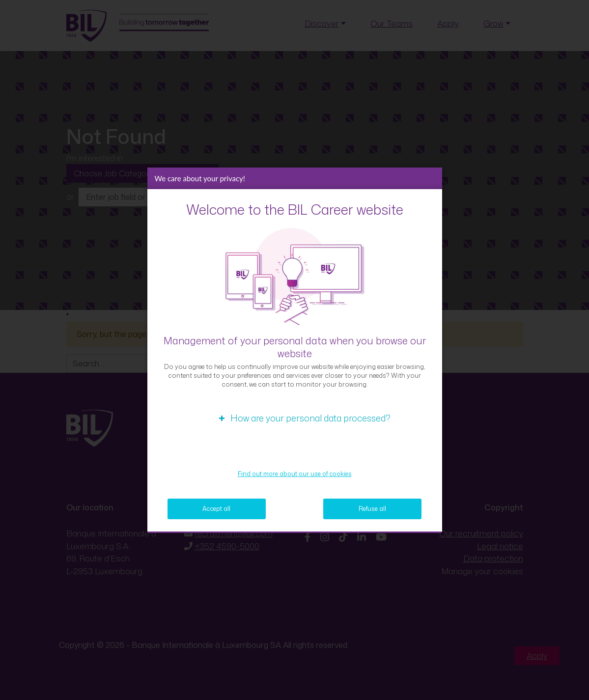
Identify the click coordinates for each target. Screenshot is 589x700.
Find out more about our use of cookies (295, 474)
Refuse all (372, 509)
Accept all (216, 509)
